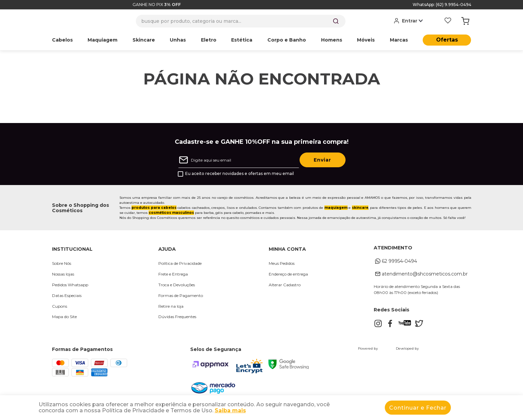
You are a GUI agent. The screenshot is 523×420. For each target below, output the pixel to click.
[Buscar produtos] (336, 21)
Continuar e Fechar (418, 408)
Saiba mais (230, 410)
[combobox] (241, 21)
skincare (360, 208)
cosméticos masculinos (171, 213)
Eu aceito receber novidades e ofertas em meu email (240, 174)
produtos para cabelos (154, 208)
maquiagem (336, 208)
